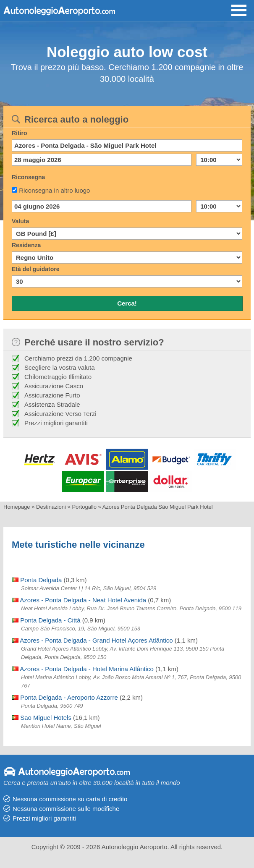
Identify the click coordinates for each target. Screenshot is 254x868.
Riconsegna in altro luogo (54, 190)
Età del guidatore (36, 269)
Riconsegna (28, 177)
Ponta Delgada (37, 580)
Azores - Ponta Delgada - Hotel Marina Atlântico (83, 669)
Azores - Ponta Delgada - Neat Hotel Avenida (79, 600)
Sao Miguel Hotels (42, 718)
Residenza (26, 245)
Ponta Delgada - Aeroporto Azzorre (65, 697)
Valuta (20, 221)
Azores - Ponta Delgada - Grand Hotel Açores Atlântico (92, 640)
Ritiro (20, 133)
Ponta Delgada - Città (46, 620)
